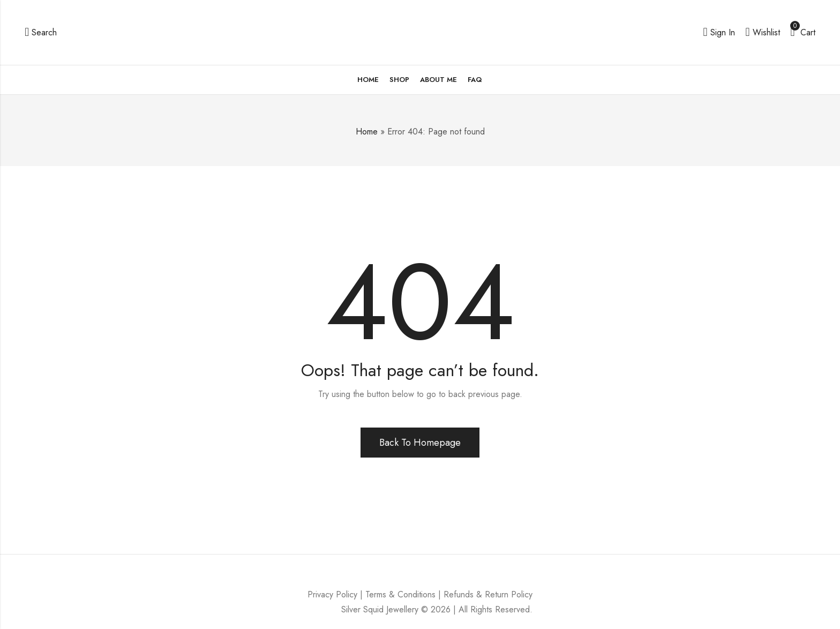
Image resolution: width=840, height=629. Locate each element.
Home (367, 132)
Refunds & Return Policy (488, 594)
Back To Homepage (420, 443)
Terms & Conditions (400, 594)
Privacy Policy (332, 594)
